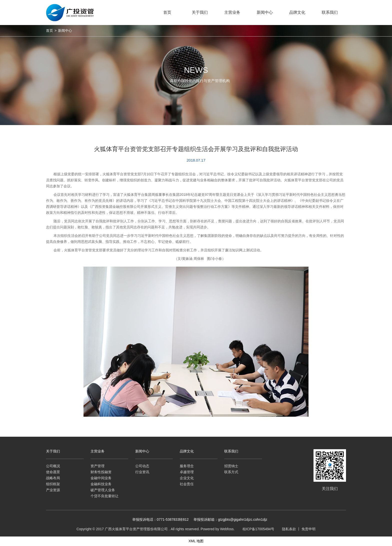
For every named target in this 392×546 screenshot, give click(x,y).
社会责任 (187, 484)
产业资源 (53, 490)
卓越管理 (187, 472)
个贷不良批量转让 (104, 496)
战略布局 (53, 478)
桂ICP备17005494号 (258, 529)
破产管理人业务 (103, 490)
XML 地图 (196, 541)
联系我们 (231, 451)
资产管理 (97, 466)
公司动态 (142, 466)
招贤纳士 (231, 466)
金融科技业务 (101, 484)
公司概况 (53, 466)
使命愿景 (53, 472)
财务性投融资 (101, 472)
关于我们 (53, 451)
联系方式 (231, 472)
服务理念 (187, 466)
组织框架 (53, 484)
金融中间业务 (101, 478)
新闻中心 (65, 31)
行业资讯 (142, 472)
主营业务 (97, 451)
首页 (49, 31)
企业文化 (187, 478)
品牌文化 (187, 451)
